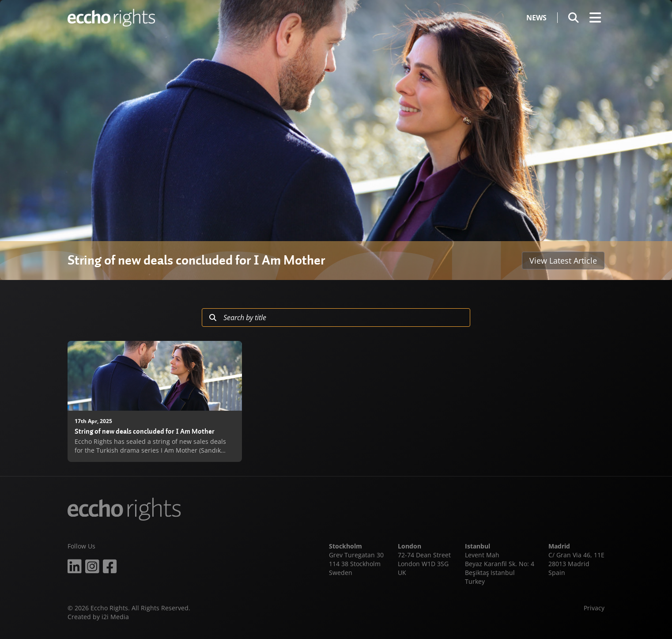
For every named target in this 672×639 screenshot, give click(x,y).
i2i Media (115, 617)
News (536, 18)
